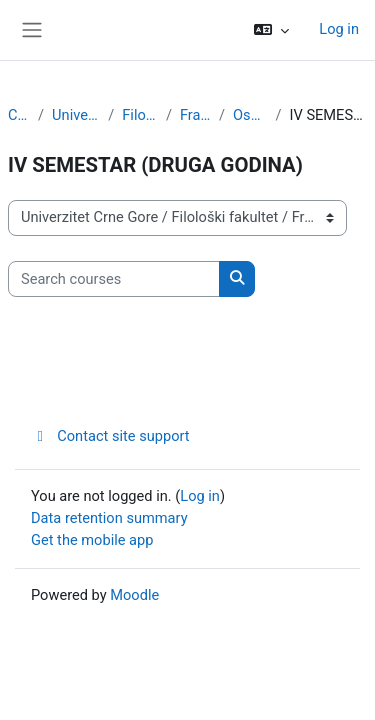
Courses (19, 115)
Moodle (134, 595)
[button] (271, 30)
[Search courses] (114, 279)
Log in (339, 29)
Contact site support (110, 436)
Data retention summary (109, 518)
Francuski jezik (195, 115)
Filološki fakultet (140, 115)
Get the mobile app (92, 540)
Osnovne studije (250, 115)
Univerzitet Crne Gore (76, 115)
